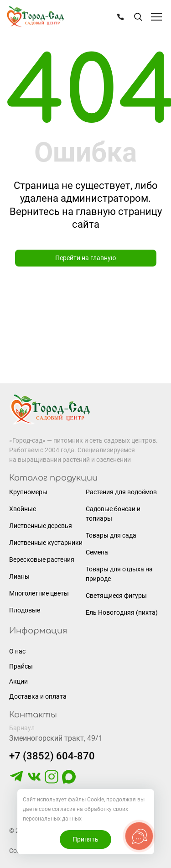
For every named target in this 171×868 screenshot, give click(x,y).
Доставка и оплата (38, 696)
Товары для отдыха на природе (119, 574)
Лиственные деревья (41, 526)
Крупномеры (28, 492)
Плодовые (25, 610)
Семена (97, 552)
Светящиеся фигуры (116, 596)
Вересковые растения (42, 559)
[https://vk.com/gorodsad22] (34, 781)
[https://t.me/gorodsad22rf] (16, 781)
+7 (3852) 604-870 (52, 756)
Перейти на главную (85, 258)
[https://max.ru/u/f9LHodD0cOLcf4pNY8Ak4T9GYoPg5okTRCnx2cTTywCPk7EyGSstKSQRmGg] (69, 781)
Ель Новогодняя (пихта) (122, 612)
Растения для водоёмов (121, 492)
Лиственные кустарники (46, 543)
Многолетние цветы (39, 593)
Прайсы (21, 666)
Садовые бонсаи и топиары (113, 514)
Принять (85, 839)
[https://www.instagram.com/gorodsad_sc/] (52, 781)
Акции (18, 681)
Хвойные (23, 509)
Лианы (19, 576)
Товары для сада (111, 535)
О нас (17, 651)
